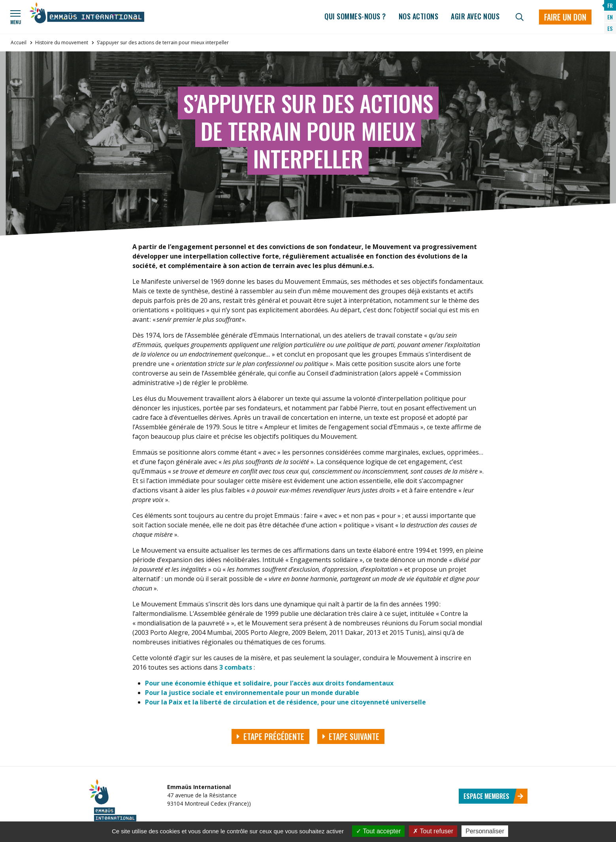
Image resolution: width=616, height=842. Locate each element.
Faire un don (565, 17)
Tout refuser (433, 831)
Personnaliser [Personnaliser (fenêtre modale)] (485, 831)
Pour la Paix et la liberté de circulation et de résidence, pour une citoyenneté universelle (285, 702)
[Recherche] (520, 17)
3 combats (236, 667)
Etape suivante (351, 736)
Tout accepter (378, 831)
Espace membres (494, 796)
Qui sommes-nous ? (355, 16)
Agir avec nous (475, 16)
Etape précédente (270, 736)
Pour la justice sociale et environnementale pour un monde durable (252, 693)
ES (610, 28)
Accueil (19, 42)
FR (610, 5)
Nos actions (419, 16)
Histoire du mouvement (62, 42)
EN (610, 17)
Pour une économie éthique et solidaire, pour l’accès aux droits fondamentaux (269, 683)
